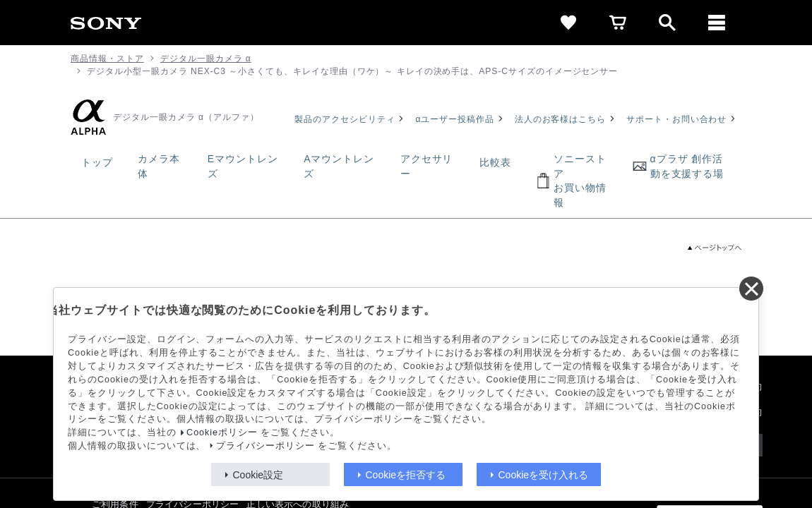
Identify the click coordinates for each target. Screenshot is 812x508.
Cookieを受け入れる (544, 475)
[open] (667, 23)
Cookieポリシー (222, 433)
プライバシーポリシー (265, 446)
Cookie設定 (258, 475)
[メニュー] (717, 23)
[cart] (618, 23)
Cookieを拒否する (406, 475)
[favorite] (568, 23)
